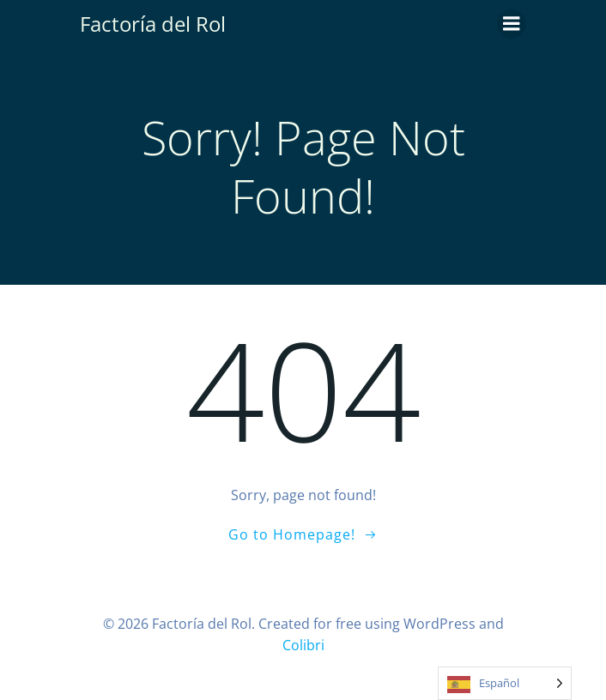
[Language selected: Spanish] (505, 683)
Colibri (303, 645)
